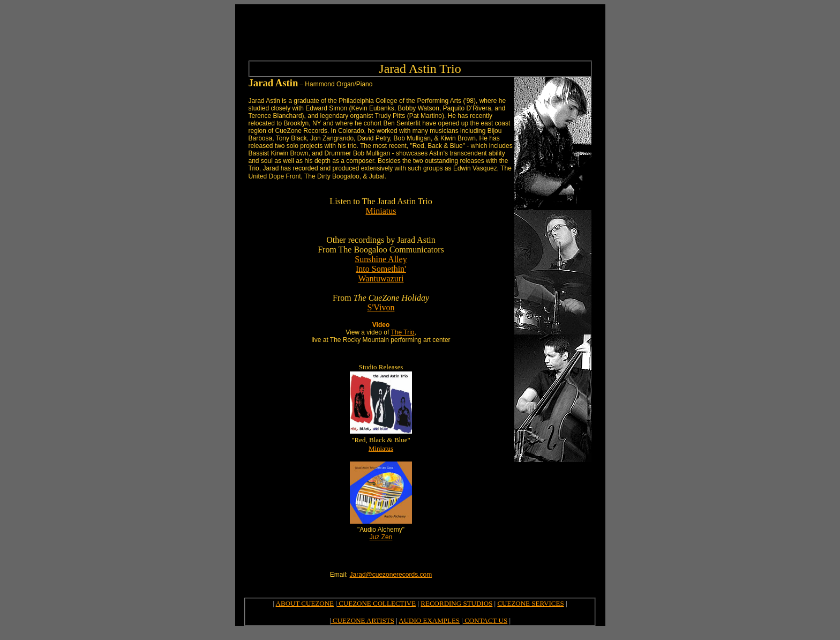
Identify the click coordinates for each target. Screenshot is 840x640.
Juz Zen (381, 537)
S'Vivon (381, 307)
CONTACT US (485, 620)
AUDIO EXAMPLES (429, 620)
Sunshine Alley (381, 259)
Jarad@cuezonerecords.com (391, 575)
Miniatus (381, 211)
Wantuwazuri (381, 278)
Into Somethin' (381, 269)
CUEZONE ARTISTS (363, 620)
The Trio (402, 332)
